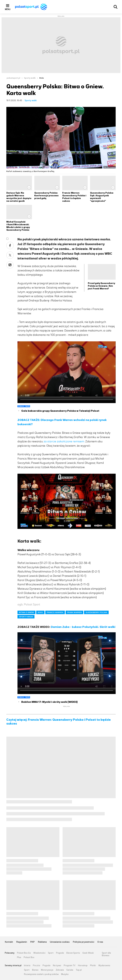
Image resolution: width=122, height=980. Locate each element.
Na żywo (57, 966)
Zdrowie (60, 970)
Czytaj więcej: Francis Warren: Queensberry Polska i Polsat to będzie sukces (59, 722)
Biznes (35, 970)
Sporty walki (30, 78)
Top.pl (79, 970)
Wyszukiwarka (115, 7)
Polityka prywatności (83, 942)
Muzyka (65, 974)
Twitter (10, 255)
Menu (8, 9)
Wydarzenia (104, 966)
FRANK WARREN (74, 612)
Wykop (10, 265)
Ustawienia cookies (60, 942)
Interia (27, 966)
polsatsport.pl (13, 78)
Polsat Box (29, 957)
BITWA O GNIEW (26, 612)
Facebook (10, 245)
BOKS (40, 612)
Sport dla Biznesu (106, 954)
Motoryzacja (47, 970)
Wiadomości (39, 953)
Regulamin (22, 942)
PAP (32, 942)
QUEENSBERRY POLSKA (96, 612)
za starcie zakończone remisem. (64, 441)
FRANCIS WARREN (55, 612)
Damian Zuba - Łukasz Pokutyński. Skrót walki (83, 627)
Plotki (93, 966)
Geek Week (88, 953)
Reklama (42, 942)
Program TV (70, 966)
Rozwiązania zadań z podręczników (41, 974)
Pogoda (60, 953)
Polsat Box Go (24, 953)
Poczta (36, 966)
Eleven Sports (73, 953)
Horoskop (83, 966)
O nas (100, 942)
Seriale (70, 970)
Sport (51, 953)
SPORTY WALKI (26, 617)
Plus (19, 957)
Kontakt (9, 942)
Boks (42, 78)
